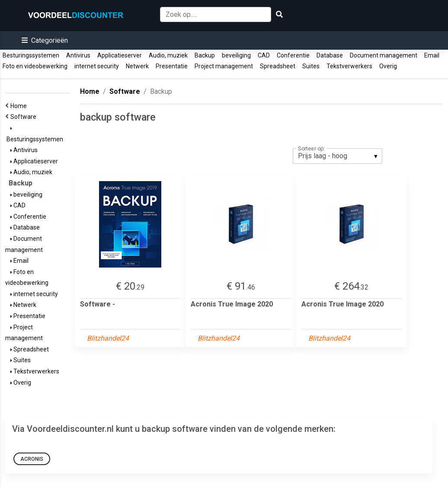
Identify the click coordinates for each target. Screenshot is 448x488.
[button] (45, 40)
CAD (264, 55)
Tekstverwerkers (349, 66)
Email (432, 55)
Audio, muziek (168, 55)
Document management (384, 55)
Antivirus (78, 55)
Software (25, 117)
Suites (311, 66)
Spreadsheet (278, 66)
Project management (224, 66)
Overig (388, 66)
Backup (205, 55)
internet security (97, 66)
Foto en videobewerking (35, 66)
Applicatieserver (120, 55)
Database (330, 55)
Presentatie (172, 66)
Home (20, 106)
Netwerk (137, 66)
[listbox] (338, 156)
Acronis (32, 459)
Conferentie (293, 55)
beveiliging (236, 55)
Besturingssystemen (31, 55)
